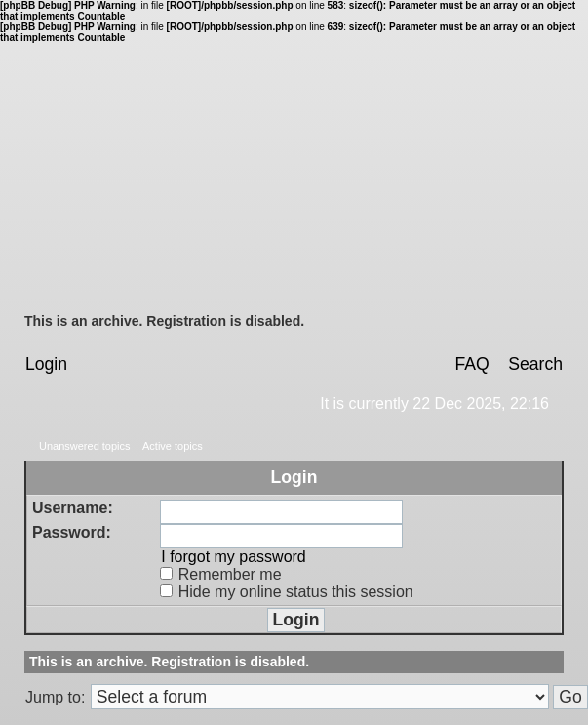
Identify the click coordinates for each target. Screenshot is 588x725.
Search (535, 364)
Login (46, 364)
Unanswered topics (85, 446)
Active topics (173, 446)
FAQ (471, 364)
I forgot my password (234, 557)
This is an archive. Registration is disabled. (164, 321)
